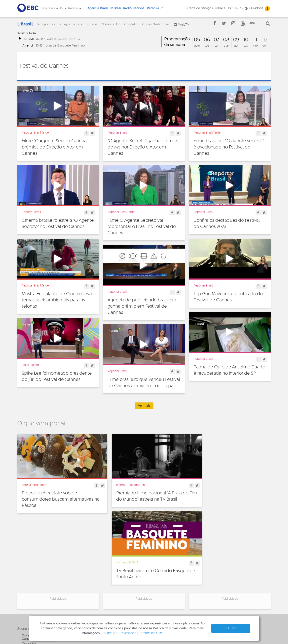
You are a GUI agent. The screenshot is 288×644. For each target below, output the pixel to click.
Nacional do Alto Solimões (120, 584)
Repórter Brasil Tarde (35, 133)
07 (216, 40)
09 (236, 40)
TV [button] (63, 8)
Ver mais (144, 406)
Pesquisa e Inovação (165, 584)
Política (156, 589)
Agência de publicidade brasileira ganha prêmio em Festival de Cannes (142, 306)
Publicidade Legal (34, 588)
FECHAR (231, 628)
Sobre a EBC (223, 8)
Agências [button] (50, 8)
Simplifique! (30, 578)
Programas (46, 24)
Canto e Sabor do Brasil (64, 39)
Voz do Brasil (246, 575)
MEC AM (114, 596)
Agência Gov (246, 560)
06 (207, 40)
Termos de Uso (151, 633)
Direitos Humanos (163, 565)
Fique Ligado (30, 365)
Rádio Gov (244, 570)
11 (256, 40)
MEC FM (113, 591)
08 (226, 40)
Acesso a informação (37, 583)
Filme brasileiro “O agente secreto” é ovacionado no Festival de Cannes (229, 147)
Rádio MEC (155, 8)
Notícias (199, 565)
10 (246, 40)
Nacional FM (117, 560)
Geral (154, 575)
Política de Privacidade (119, 633)
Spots (198, 584)
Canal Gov (244, 565)
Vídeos (92, 24)
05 (197, 40)
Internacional (160, 579)
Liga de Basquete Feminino (65, 46)
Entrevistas (201, 560)
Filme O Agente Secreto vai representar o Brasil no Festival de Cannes (142, 227)
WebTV (184, 25)
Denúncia (29, 573)
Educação (158, 570)
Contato (131, 24)
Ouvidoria (256, 8)
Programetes (203, 570)
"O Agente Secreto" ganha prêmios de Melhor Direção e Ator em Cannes (143, 147)
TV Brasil (115, 8)
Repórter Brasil (117, 133)
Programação (71, 24)
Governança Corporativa (31, 562)
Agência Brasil (97, 8)
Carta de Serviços (200, 8)
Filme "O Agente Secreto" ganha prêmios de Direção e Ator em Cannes (54, 147)
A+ (236, 8)
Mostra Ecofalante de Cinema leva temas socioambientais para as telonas (57, 300)
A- (241, 8)
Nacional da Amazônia (124, 578)
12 (265, 40)
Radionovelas (203, 575)
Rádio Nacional (134, 8)
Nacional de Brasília (122, 565)
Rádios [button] (75, 8)
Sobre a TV (111, 24)
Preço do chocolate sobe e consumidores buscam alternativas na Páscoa (58, 495)
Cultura (156, 560)
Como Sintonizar (156, 24)
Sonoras (199, 579)
